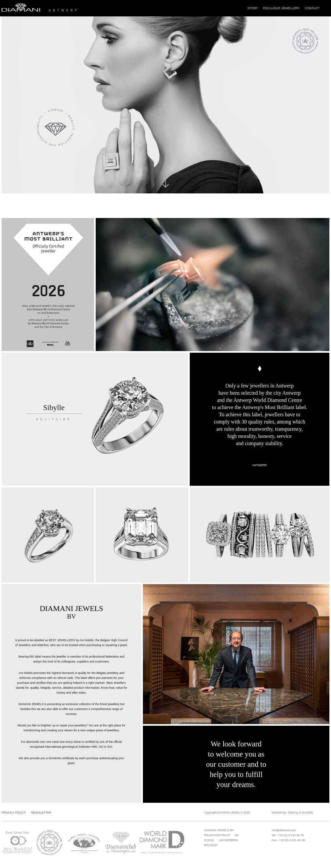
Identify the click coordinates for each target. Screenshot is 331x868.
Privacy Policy (14, 813)
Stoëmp (293, 813)
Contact (312, 8)
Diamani (64, 8)
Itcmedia (307, 813)
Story (253, 8)
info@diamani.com (284, 830)
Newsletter (41, 813)
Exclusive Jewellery (282, 8)
